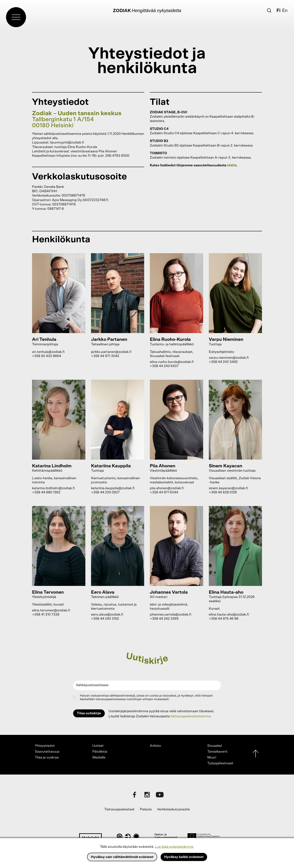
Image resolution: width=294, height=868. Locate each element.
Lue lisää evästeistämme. (175, 847)
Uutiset (98, 746)
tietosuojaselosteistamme (191, 716)
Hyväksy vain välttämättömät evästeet (122, 857)
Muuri (212, 758)
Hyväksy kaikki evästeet (184, 857)
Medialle (99, 758)
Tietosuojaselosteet (119, 809)
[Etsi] (269, 10)
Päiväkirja (100, 752)
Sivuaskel (215, 746)
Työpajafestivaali (220, 763)
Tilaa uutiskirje (89, 713)
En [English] (285, 11)
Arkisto (155, 746)
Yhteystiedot (45, 746)
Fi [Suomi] (278, 11)
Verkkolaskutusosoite (173, 809)
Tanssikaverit (217, 752)
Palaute (146, 809)
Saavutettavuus (47, 752)
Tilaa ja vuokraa (47, 758)
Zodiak (122, 11)
